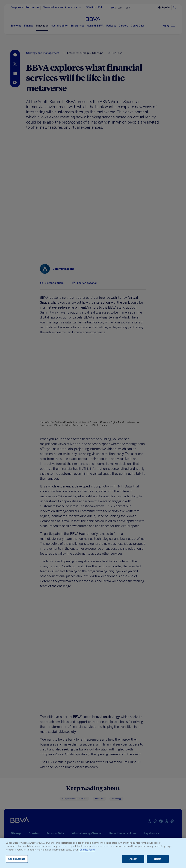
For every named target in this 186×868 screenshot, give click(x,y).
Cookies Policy (87, 850)
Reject (158, 859)
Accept (133, 859)
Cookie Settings (17, 859)
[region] (93, 853)
